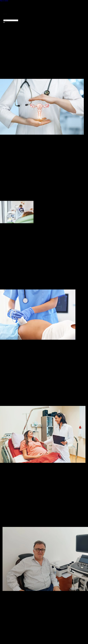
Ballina (5, 13)
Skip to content (4, 1)
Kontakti (6, 17)
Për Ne (5, 14)
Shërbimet (6, 16)
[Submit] (4, 22)
